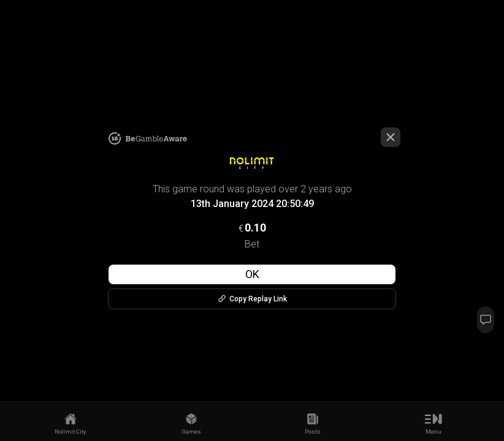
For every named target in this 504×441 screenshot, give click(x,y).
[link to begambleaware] (156, 139)
